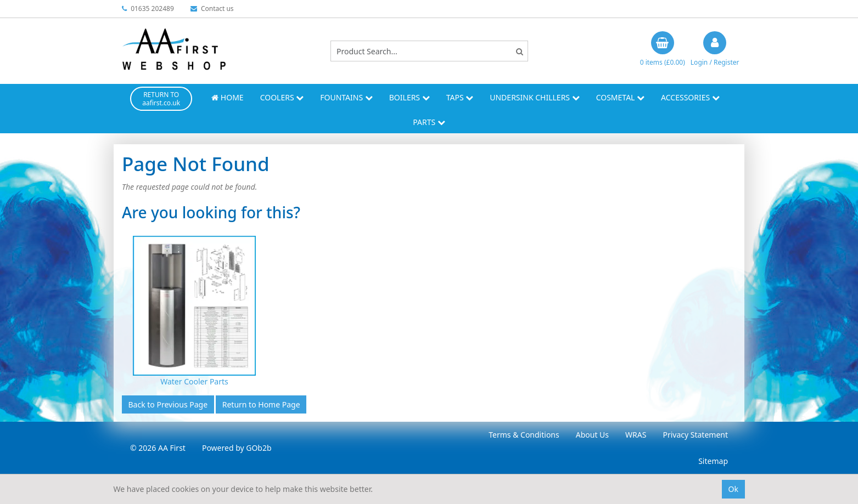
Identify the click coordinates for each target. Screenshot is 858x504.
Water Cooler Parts (194, 381)
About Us (592, 435)
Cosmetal (620, 97)
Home (227, 97)
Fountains (346, 97)
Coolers (282, 97)
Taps (460, 97)
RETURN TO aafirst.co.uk (161, 99)
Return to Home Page (261, 404)
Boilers (410, 97)
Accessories (690, 97)
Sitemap (713, 461)
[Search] (520, 51)
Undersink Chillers (534, 97)
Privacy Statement (695, 435)
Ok (733, 489)
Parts (429, 122)
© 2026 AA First (158, 448)
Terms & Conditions (524, 435)
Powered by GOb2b (237, 448)
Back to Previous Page (168, 404)
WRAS (636, 435)
